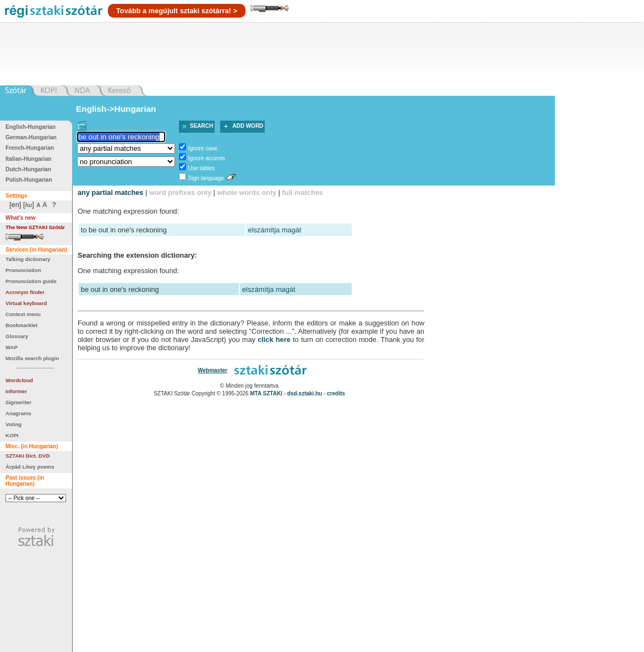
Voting (13, 424)
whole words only (246, 192)
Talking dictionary (28, 259)
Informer (16, 391)
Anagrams (18, 413)
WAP (12, 347)
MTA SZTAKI (266, 393)
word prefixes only (180, 192)
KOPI (12, 435)
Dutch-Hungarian (28, 169)
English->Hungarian (116, 109)
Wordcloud (19, 380)
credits (336, 393)
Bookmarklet (21, 325)
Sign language (206, 178)
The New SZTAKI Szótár (35, 227)
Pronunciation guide (31, 281)
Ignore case (203, 148)
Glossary (17, 336)
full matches (302, 192)
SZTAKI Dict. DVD (28, 456)
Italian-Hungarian (29, 159)
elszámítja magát (275, 230)
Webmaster (212, 370)
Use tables (201, 168)
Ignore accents (207, 158)
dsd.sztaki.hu (305, 393)
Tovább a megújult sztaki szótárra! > (177, 11)
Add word (248, 126)
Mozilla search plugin (32, 358)
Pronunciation (23, 270)
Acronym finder (25, 292)
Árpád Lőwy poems (30, 467)
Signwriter (18, 402)
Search (201, 126)
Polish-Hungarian (29, 180)
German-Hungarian (31, 137)
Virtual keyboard (26, 303)
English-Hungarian (31, 127)
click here (274, 339)
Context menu (23, 314)
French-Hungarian (30, 148)
